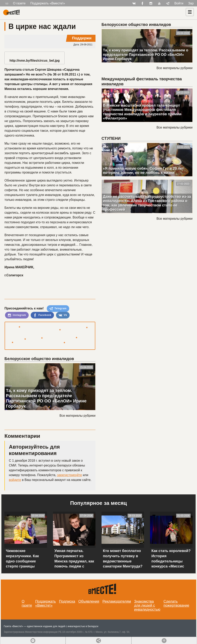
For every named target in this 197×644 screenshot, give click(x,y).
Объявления (89, 601)
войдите (15, 480)
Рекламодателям (117, 601)
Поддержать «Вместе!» (48, 3)
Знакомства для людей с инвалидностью (147, 605)
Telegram (58, 309)
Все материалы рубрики (78, 416)
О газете (19, 3)
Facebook (42, 315)
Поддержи (82, 38)
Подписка (67, 601)
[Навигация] (190, 12)
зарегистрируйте (70, 475)
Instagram (17, 315)
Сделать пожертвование (176, 603)
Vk (63, 315)
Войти (179, 3)
